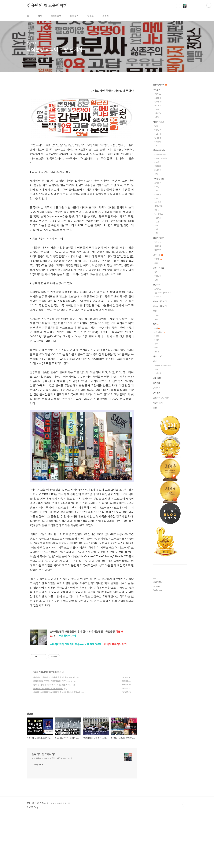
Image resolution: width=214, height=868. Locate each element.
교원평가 (158, 98)
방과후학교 (158, 214)
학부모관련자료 (159, 150)
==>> (66, 689)
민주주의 (157, 393)
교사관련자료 (158, 179)
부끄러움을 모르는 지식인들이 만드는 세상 (53, 735)
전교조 (158, 259)
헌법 (155, 361)
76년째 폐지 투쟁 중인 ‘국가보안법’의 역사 (53, 738)
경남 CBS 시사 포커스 (163, 293)
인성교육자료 (158, 268)
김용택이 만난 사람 (161, 398)
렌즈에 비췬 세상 (160, 306)
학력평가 (158, 195)
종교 (155, 311)
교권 (156, 226)
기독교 (157, 315)
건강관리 (157, 388)
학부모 (157, 187)
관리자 (106, 16)
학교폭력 (158, 130)
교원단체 (158, 255)
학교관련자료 (158, 238)
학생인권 (158, 142)
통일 (155, 408)
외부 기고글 (158, 356)
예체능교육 (158, 206)
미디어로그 (56, 16)
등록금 (157, 174)
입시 (156, 146)
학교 (156, 198)
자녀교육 (158, 170)
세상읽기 (43, 726)
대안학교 (158, 250)
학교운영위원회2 (161, 158)
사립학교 (158, 218)
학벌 (156, 229)
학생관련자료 (158, 122)
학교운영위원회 (160, 155)
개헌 (156, 369)
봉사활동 (158, 202)
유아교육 (158, 246)
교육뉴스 (158, 289)
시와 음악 (157, 378)
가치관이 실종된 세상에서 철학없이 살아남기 (54, 731)
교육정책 (157, 90)
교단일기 (158, 222)
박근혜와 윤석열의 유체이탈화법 (48, 742)
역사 (156, 348)
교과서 (157, 210)
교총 (156, 263)
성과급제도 (158, 102)
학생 (156, 126)
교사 (156, 191)
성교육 (157, 117)
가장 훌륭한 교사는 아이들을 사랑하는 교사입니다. (52, 812)
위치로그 (74, 16)
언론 (156, 233)
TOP (185, 858)
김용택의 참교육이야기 (47, 6)
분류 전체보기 (160, 85)
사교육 (157, 162)
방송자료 (157, 285)
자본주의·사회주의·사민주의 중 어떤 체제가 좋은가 (56, 746)
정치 (35, 726)
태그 (40, 16)
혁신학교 (158, 106)
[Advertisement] (82, 114)
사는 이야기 (160, 332)
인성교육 (158, 276)
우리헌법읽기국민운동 (163, 366)
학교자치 (158, 109)
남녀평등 (158, 138)
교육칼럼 (158, 183)
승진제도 (158, 94)
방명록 (91, 16)
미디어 (157, 340)
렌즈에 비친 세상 (160, 301)
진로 (156, 280)
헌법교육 (158, 373)
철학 (156, 272)
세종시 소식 (158, 403)
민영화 (157, 336)
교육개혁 (158, 113)
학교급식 (158, 134)
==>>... (103, 698)
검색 (178, 6)
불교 (156, 319)
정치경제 (157, 383)
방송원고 (158, 297)
